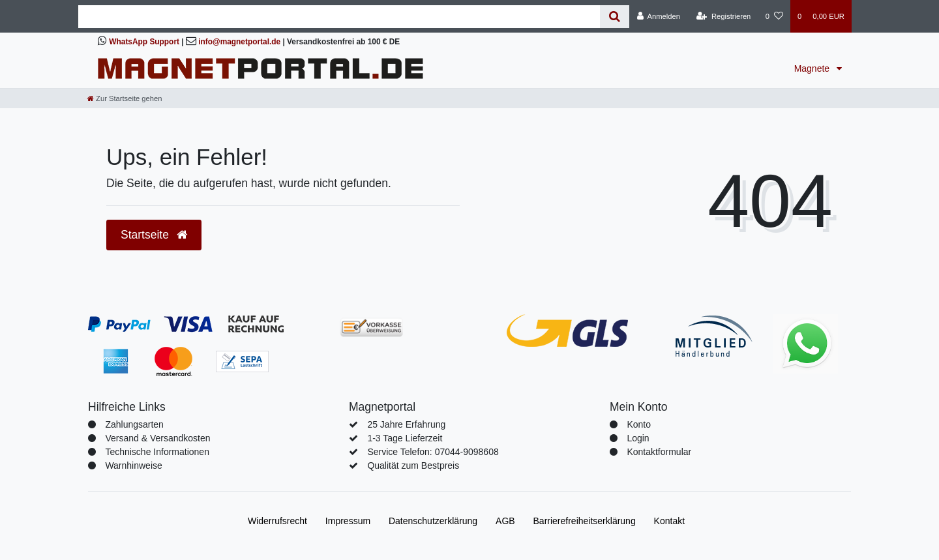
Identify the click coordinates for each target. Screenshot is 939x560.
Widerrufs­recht (277, 521)
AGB (505, 521)
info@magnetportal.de (239, 42)
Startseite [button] (154, 235)
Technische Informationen (157, 452)
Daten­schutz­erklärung (433, 521)
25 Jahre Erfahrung (406, 424)
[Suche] (615, 17)
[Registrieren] (723, 16)
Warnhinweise (133, 465)
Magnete (813, 68)
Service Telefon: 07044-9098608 (433, 452)
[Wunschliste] (774, 16)
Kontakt (669, 521)
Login (638, 438)
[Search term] (339, 17)
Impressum (348, 521)
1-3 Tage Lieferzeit (405, 438)
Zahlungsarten (134, 424)
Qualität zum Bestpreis (413, 465)
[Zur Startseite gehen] (125, 98)
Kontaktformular (659, 452)
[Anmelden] (658, 16)
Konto (639, 424)
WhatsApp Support (144, 42)
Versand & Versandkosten (157, 438)
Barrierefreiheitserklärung (585, 521)
